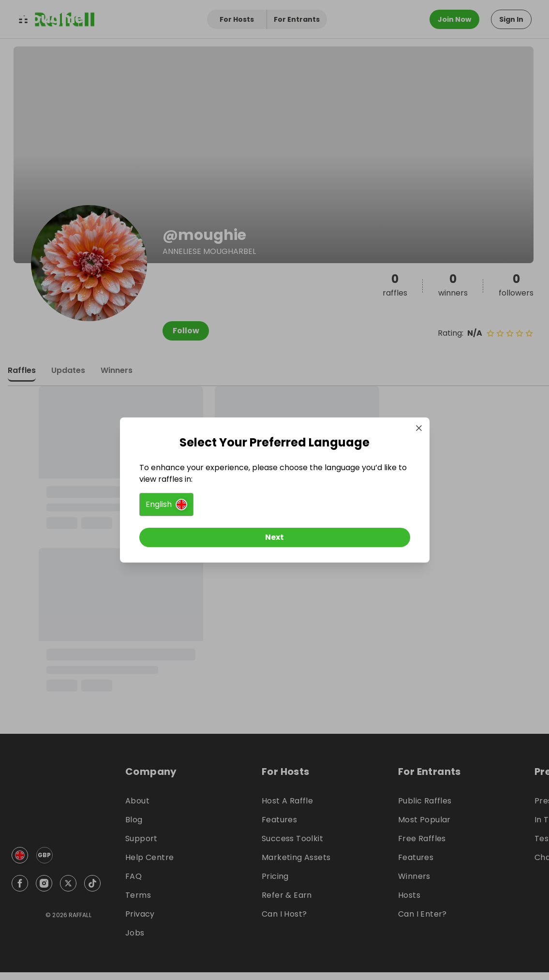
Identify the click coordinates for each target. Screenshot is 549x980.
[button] (166, 505)
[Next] (275, 537)
